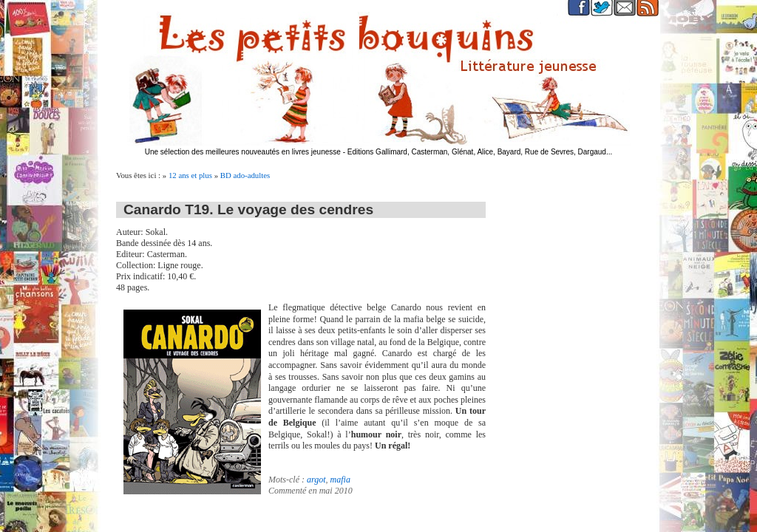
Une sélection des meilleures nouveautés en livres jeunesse (243, 152)
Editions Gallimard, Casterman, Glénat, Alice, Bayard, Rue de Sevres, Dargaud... (480, 152)
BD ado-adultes (245, 175)
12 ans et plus (190, 175)
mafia (340, 480)
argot (316, 480)
